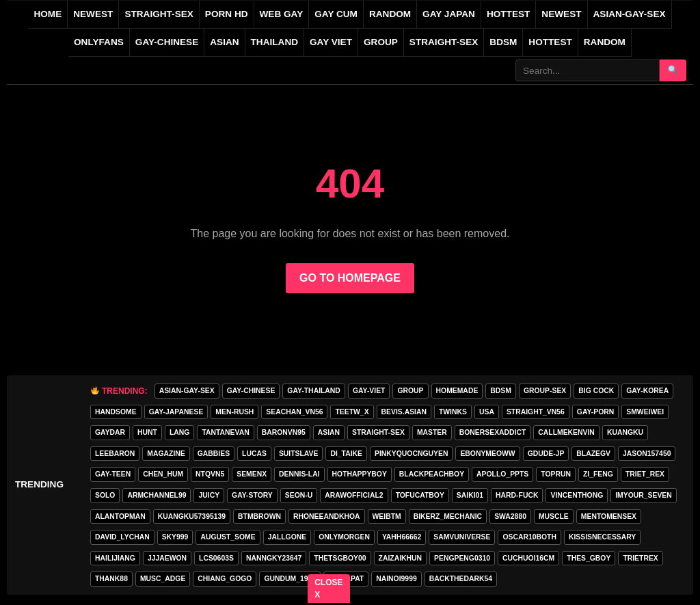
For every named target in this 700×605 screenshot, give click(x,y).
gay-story (252, 495)
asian (329, 432)
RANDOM (390, 14)
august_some (228, 537)
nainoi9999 (396, 579)
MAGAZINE (166, 454)
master (432, 432)
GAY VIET (331, 42)
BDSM (503, 42)
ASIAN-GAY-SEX (630, 14)
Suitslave (299, 454)
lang (179, 432)
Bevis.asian (404, 412)
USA (487, 412)
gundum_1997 (290, 579)
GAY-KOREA (647, 391)
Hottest (550, 42)
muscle (554, 516)
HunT (147, 432)
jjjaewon (167, 558)
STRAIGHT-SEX (159, 14)
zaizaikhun (401, 558)
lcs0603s (216, 558)
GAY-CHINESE (167, 42)
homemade (457, 391)
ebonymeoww (487, 454)
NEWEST (93, 14)
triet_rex (645, 474)
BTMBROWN (259, 516)
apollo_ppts (502, 474)
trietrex (640, 558)
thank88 (111, 579)
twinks (453, 412)
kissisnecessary (602, 537)
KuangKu (625, 432)
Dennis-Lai (299, 474)
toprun (556, 474)
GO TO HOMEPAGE (350, 278)
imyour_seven (644, 495)
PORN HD (227, 14)
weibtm (387, 516)
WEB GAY (282, 14)
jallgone (287, 537)
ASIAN (224, 42)
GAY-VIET (369, 391)
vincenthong (577, 495)
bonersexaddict (493, 432)
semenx (252, 474)
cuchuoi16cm (528, 558)
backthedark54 (461, 579)
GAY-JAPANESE (176, 412)
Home (48, 14)
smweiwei (645, 412)
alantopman (120, 516)
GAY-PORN (595, 412)
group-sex (545, 391)
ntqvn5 (210, 474)
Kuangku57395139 (192, 516)
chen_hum (163, 474)
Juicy (209, 495)
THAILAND (274, 42)
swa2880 (510, 516)
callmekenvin (566, 432)
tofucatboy (420, 495)
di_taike (346, 454)
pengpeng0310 (462, 558)
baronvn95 (284, 432)
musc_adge (163, 579)
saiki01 (470, 495)
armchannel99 (157, 495)
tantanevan (225, 432)
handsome (116, 412)
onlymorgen (344, 537)
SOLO (105, 495)
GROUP (381, 42)
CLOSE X (329, 589)
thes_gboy (589, 558)
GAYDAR (110, 432)
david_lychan (122, 537)
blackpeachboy (432, 474)
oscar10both (529, 537)
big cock (596, 391)
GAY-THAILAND (314, 391)
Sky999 (175, 537)
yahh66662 (402, 537)
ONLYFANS (99, 42)
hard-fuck (517, 495)
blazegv (593, 454)
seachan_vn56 (294, 412)
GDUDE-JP (546, 454)
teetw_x (352, 412)
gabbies (214, 454)
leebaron (115, 454)
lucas (254, 454)
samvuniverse (462, 537)
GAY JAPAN (449, 14)
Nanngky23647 (274, 558)
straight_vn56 (536, 412)
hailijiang (115, 558)
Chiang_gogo (225, 579)
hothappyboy (360, 474)
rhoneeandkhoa (327, 516)
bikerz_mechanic (448, 516)
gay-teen (113, 474)
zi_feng (598, 474)
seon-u (299, 495)
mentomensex (609, 516)
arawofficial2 (354, 495)
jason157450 (647, 454)
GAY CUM (336, 14)
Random (605, 42)
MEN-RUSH (234, 412)
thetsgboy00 (340, 558)
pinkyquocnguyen (411, 454)
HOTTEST (508, 14)
